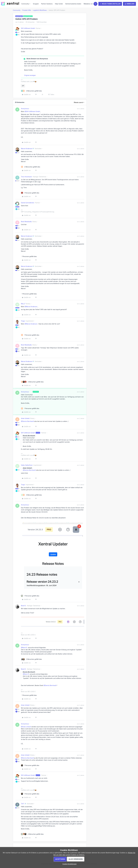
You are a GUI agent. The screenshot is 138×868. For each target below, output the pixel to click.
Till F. (23, 804)
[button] (110, 4)
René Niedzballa (26, 222)
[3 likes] (31, 495)
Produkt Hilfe (27, 10)
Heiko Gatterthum (27, 465)
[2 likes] (31, 91)
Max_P (23, 304)
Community (17, 10)
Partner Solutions (47, 4)
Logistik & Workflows (40, 10)
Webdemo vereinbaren (91, 4)
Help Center (59, 4)
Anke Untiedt (25, 418)
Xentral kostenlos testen (73, 4)
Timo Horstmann (26, 177)
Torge (23, 321)
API (23, 86)
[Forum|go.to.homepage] (10, 4)
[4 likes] (32, 382)
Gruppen (36, 4)
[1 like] (30, 193)
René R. (23, 606)
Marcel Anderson (27, 149)
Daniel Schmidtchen (28, 203)
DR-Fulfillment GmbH (28, 28)
